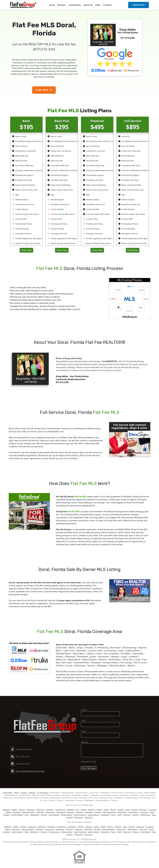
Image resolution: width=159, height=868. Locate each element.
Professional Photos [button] (22, 224)
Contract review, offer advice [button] (26, 214)
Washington (145, 815)
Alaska (14, 810)
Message (85, 742)
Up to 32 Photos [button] (91, 146)
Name (84, 710)
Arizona (22, 810)
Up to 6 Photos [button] (20, 146)
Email (84, 721)
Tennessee (105, 815)
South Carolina (80, 815)
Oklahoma (35, 815)
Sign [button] (16, 195)
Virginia (135, 815)
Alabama (6, 810)
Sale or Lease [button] (19, 136)
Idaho (106, 810)
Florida (83, 810)
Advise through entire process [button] (26, 243)
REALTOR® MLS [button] (20, 156)
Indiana (121, 810)
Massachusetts (29, 812)
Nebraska (89, 812)
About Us (88, 5)
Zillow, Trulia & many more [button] (25, 190)
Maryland (17, 812)
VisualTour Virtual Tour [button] (23, 204)
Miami (17, 793)
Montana (79, 812)
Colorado (50, 810)
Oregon (44, 815)
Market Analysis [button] (20, 200)
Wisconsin (79, 817)
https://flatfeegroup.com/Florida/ (30, 771)
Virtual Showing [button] (20, 229)
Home (52, 5)
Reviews (62, 5)
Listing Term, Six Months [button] (24, 151)
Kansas (134, 810)
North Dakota (17, 815)
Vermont (127, 815)
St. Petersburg (43, 793)
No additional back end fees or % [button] (28, 141)
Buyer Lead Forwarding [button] (23, 185)
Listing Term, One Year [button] (94, 151)
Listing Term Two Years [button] (129, 151)
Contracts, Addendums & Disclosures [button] (29, 170)
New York (144, 812)
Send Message (89, 768)
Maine (9, 812)
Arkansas (31, 810)
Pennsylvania (54, 815)
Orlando (32, 793)
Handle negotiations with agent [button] (27, 238)
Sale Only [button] (124, 136)
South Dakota (93, 815)
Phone (83, 731)
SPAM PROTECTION (89, 762)
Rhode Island (67, 815)
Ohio (27, 815)
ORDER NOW (139, 5)
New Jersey (122, 812)
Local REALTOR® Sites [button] (23, 166)
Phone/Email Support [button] (23, 175)
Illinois (113, 810)
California (40, 810)
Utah (119, 815)
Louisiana (152, 810)
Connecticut (60, 810)
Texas (113, 815)
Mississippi (61, 812)
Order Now (44, 90)
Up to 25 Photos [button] (56, 146)
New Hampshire (109, 812)
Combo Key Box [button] (20, 209)
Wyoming (89, 817)
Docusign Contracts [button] (22, 234)
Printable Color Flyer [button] (22, 180)
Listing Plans (75, 5)
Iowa (128, 810)
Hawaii (99, 810)
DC (78, 810)
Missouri (70, 812)
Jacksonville (8, 793)
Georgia (91, 810)
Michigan (40, 812)
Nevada (98, 812)
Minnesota (50, 812)
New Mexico (133, 812)
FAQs (98, 5)
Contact (107, 5)
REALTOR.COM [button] (20, 161)
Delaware (71, 810)
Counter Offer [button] (20, 219)
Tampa (24, 793)
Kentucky (143, 810)
